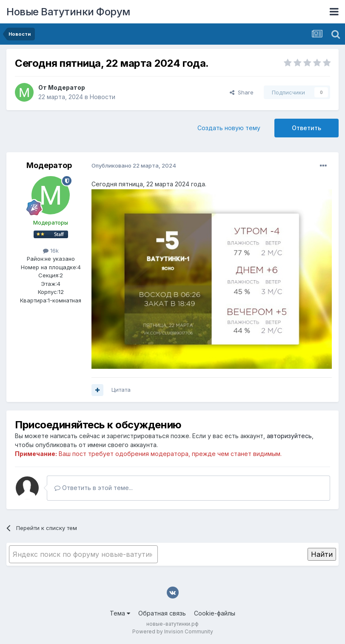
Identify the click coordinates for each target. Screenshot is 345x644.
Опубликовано (134, 165)
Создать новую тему (229, 128)
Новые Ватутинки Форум (68, 12)
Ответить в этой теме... (94, 488)
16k (51, 251)
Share (242, 92)
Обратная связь (162, 613)
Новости (103, 97)
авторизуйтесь (289, 436)
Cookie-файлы (215, 613)
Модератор (67, 87)
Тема (120, 613)
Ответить (307, 128)
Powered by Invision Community (173, 631)
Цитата (121, 390)
